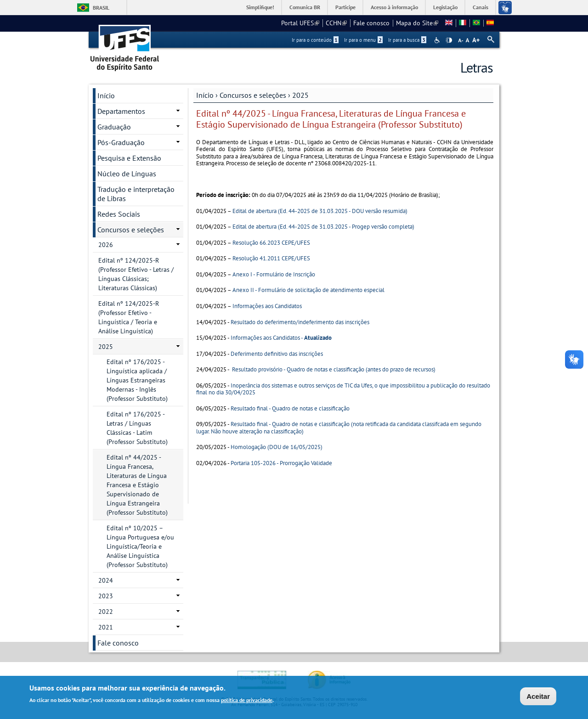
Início (205, 95)
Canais (481, 7)
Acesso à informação (394, 7)
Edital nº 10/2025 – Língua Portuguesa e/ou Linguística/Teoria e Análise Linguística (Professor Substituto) (140, 546)
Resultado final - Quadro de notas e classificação (290, 408)
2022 (106, 612)
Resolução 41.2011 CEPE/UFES (271, 258)
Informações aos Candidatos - (281, 338)
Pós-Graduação (121, 142)
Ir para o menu (363, 40)
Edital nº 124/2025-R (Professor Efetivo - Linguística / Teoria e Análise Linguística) (129, 317)
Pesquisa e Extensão (129, 158)
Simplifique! (260, 7)
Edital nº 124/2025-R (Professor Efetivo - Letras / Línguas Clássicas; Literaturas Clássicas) (136, 274)
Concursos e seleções (253, 95)
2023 (106, 596)
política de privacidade (247, 701)
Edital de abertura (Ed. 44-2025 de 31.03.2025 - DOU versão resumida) (320, 211)
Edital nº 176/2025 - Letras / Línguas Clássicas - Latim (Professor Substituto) (137, 428)
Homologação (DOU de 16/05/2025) (277, 447)
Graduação (114, 127)
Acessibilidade (438, 40)
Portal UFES (300, 23)
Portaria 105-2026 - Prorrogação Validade (281, 463)
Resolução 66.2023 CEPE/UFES (271, 243)
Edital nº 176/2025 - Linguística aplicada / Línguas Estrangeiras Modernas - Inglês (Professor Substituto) (137, 380)
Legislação (445, 7)
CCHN (336, 23)
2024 (106, 580)
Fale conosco (371, 23)
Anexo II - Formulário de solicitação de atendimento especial (308, 290)
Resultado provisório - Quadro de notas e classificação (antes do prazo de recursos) (334, 369)
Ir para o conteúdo (315, 40)
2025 (300, 95)
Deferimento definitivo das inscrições (277, 354)
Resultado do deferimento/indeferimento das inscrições (300, 322)
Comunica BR (305, 7)
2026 (106, 245)
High (449, 40)
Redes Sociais (119, 214)
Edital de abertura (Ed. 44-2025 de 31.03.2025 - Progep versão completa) (323, 227)
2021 (106, 627)
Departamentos (121, 111)
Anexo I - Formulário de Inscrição (274, 274)
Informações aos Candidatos (267, 306)
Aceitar (538, 697)
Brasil (101, 8)
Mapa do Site (417, 23)
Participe (345, 7)
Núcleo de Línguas (127, 174)
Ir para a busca (407, 40)
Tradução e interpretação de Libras (136, 194)
